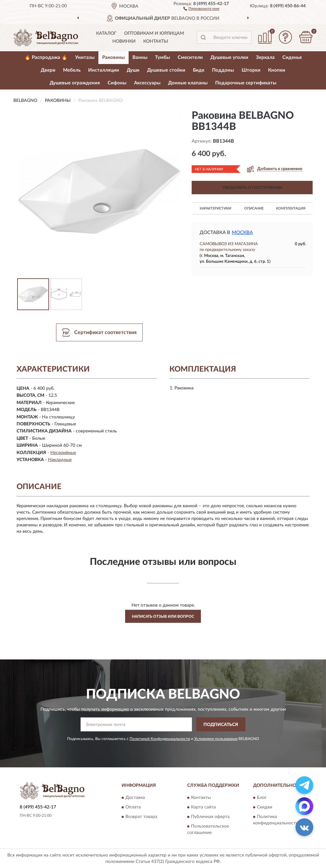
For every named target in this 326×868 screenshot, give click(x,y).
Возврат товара (141, 817)
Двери (48, 70)
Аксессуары (147, 83)
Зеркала (265, 57)
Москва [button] (242, 233)
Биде (199, 70)
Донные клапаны (188, 83)
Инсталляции (104, 70)
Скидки (265, 807)
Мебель (72, 70)
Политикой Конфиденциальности (160, 739)
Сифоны (117, 83)
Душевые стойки (166, 70)
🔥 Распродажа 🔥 (46, 57)
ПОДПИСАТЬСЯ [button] (221, 725)
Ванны (140, 57)
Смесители (190, 57)
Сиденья (292, 57)
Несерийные (63, 453)
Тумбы (163, 57)
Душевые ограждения (75, 83)
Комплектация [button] (291, 208)
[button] (201, 8)
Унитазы (85, 57)
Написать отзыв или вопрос (163, 616)
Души (133, 70)
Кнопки (277, 70)
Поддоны (223, 70)
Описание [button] (254, 208)
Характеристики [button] (215, 208)
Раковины (113, 57)
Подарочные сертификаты (246, 83)
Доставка (135, 798)
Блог (262, 798)
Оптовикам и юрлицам (154, 33)
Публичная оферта (210, 817)
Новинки (124, 41)
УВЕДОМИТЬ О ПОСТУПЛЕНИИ (252, 188)
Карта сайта (203, 807)
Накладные (60, 460)
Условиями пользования (216, 739)
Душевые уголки (229, 57)
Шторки (251, 70)
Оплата (133, 807)
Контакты (156, 41)
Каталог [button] (106, 33)
